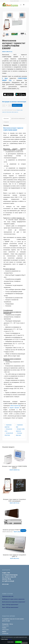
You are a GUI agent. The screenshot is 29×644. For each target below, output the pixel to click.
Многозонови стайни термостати (12, 112)
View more (10, 639)
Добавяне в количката (17, 105)
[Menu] (21, 5)
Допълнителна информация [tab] (18, 119)
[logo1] (12, 5)
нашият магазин (14, 408)
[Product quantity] (7, 105)
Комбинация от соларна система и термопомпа (13, 599)
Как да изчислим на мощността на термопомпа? (14, 602)
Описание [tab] (6, 119)
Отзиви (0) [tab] (6, 122)
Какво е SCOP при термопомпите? (10, 605)
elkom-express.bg (15, 406)
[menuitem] (21, 5)
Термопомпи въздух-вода (8, 596)
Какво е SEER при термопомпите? (10, 607)
